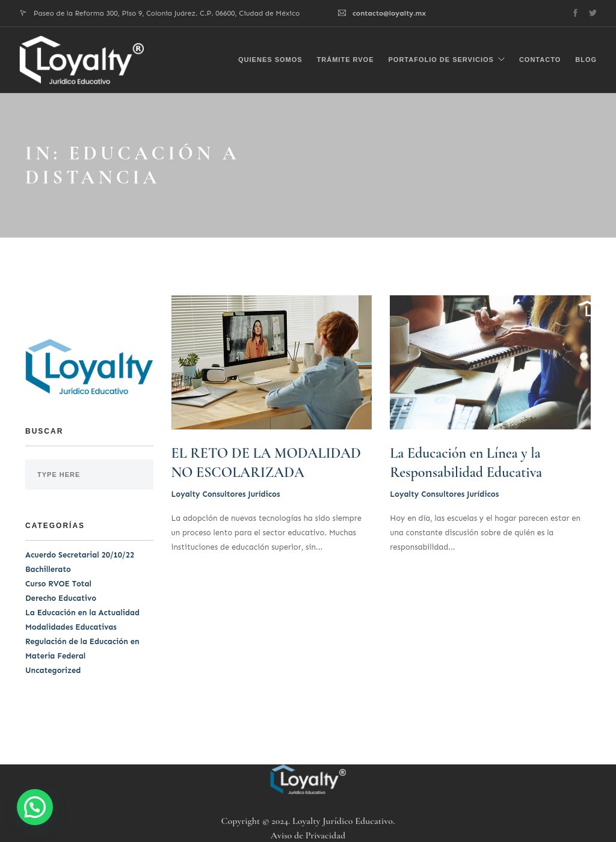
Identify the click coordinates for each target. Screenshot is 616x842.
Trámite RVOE (346, 58)
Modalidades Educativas (71, 627)
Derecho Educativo (61, 598)
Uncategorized (53, 670)
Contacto (540, 58)
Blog (586, 58)
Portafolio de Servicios (441, 58)
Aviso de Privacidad (308, 835)
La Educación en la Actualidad (82, 613)
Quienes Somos (270, 58)
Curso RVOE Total (58, 584)
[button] (35, 807)
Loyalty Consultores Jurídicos (226, 494)
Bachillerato (48, 569)
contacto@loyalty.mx (389, 13)
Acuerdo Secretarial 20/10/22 (80, 555)
